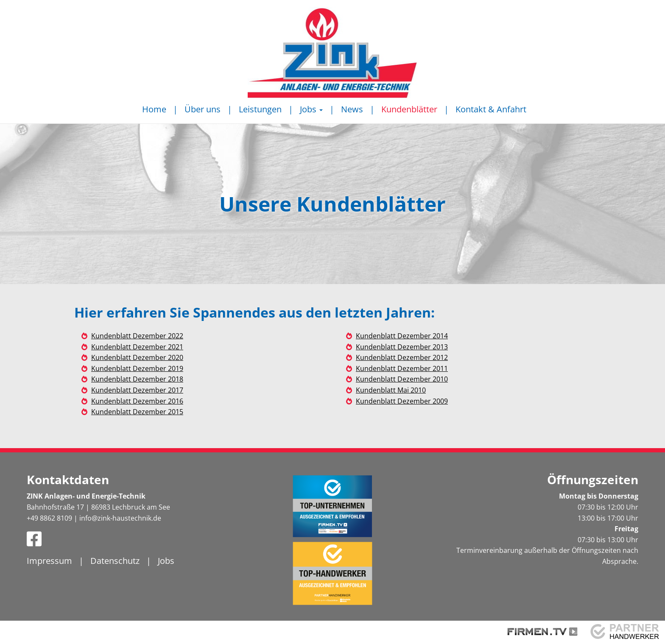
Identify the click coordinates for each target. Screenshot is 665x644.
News (352, 109)
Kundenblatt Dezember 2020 (137, 357)
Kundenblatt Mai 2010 (391, 390)
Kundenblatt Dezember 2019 (137, 368)
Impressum (49, 561)
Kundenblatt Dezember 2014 (402, 336)
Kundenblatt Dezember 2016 (137, 401)
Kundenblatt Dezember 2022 (137, 336)
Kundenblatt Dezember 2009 (402, 401)
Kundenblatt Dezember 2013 (402, 347)
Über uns (203, 109)
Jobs (166, 561)
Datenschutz (115, 561)
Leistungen (260, 109)
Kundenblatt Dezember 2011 (402, 368)
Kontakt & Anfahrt (491, 109)
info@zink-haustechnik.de (120, 518)
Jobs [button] (311, 109)
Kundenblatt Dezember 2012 (402, 357)
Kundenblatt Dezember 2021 (137, 347)
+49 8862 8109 (49, 518)
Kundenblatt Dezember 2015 (137, 412)
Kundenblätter (409, 109)
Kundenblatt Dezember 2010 (402, 379)
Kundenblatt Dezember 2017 (137, 390)
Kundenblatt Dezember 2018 (137, 379)
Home (154, 109)
